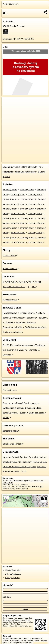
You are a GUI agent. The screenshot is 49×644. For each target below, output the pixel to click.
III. (14, 282)
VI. (17, 4)
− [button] (6, 105)
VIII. (30, 282)
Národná (9, 322)
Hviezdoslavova (10, 269)
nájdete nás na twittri (13, 570)
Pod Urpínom (9, 390)
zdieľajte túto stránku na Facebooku (18, 619)
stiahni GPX (7, 487)
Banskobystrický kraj (32, 167)
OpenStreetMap (21, 158)
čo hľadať (7, 597)
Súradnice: (8, 39)
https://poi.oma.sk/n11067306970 (14, 160)
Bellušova (31, 318)
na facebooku (20, 618)
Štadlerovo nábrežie (12, 332)
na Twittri (27, 620)
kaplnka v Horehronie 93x (34, 462)
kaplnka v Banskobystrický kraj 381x (19, 467)
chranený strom (10, 190)
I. (29, 287)
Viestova (31, 322)
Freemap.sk (34, 158)
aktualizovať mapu (17, 481)
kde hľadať (8, 585)
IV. (20, 282)
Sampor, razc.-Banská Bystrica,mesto (20, 403)
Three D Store (9, 255)
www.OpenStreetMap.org (33, 638)
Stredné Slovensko (11, 167)
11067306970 (8, 483)
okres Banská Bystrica (25, 172)
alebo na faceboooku (13, 574)
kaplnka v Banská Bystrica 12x (17, 457)
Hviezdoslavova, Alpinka (31, 313)
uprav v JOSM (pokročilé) (34, 481)
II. (25, 282)
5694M (6, 418)
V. (4, 282)
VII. (9, 282)
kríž (34, 287)
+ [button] (6, 101)
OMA (12, 4)
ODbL (31, 640)
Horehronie (8, 172)
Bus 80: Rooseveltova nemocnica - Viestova (23, 345)
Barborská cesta (37, 413)
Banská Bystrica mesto (13, 318)
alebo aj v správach (12, 578)
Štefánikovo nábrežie (12, 327)
